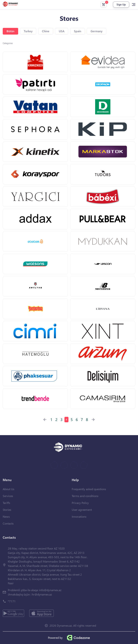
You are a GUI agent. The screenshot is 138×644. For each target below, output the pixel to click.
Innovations (79, 516)
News (6, 516)
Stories (7, 510)
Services (8, 496)
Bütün (10, 31)
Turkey (28, 31)
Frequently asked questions (89, 489)
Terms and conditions (85, 496)
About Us (9, 489)
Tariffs (6, 503)
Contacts (8, 523)
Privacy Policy (80, 503)
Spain (78, 31)
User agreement (82, 510)
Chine (46, 31)
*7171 (12, 601)
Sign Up (121, 4)
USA (62, 31)
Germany (97, 31)
